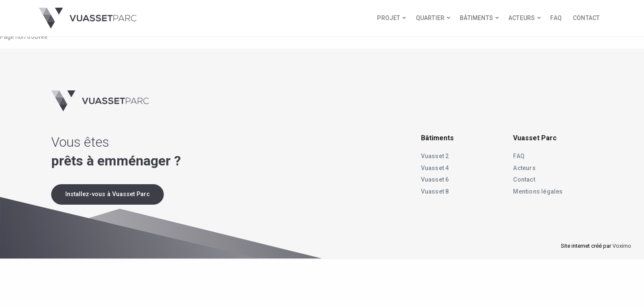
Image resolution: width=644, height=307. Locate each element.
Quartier (430, 18)
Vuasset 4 (435, 168)
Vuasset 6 (435, 180)
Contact (586, 18)
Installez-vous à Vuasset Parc (107, 194)
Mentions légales (538, 191)
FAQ (556, 18)
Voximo (622, 246)
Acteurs (522, 18)
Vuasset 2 (435, 156)
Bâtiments (476, 18)
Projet (389, 18)
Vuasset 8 (435, 191)
